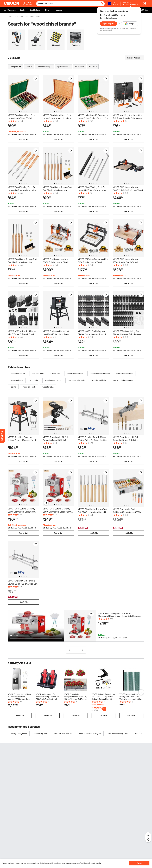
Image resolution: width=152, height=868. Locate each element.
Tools (16, 16)
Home (10, 16)
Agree (139, 863)
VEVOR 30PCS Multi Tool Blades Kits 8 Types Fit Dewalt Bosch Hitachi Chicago (22, 334)
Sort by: (130, 58)
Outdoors (76, 45)
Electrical (56, 45)
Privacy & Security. (95, 863)
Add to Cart (23, 139)
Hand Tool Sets (35, 16)
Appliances (36, 45)
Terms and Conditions (129, 29)
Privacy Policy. (107, 31)
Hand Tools (24, 16)
